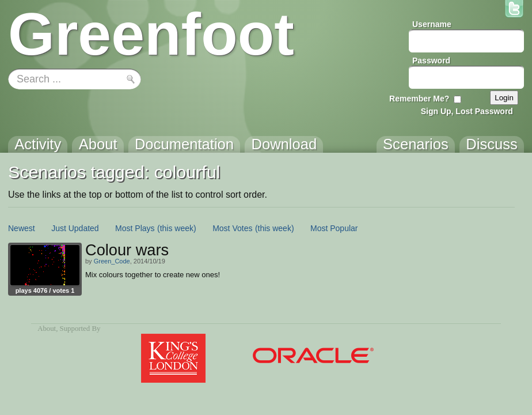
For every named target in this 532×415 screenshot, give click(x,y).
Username (432, 24)
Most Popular (334, 228)
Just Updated (75, 228)
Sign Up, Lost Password (467, 111)
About (47, 329)
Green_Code (112, 261)
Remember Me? (419, 99)
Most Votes (232, 228)
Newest (22, 228)
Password (431, 61)
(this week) (177, 228)
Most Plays (135, 228)
